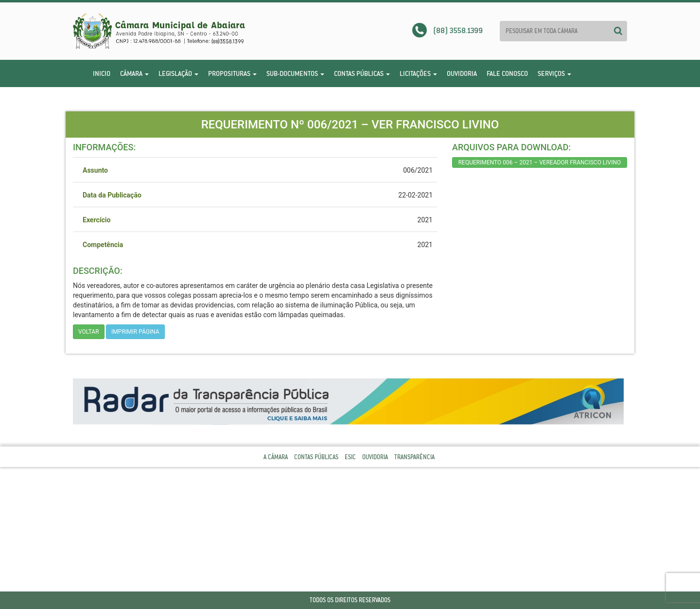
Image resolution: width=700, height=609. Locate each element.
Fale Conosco (507, 73)
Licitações (418, 73)
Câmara (134, 73)
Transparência (414, 457)
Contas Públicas (362, 73)
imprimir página (135, 332)
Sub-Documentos (295, 73)
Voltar (89, 332)
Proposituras (232, 73)
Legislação (178, 73)
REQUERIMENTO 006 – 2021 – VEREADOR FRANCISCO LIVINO (540, 162)
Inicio (102, 73)
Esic (350, 457)
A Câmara (276, 457)
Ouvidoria (462, 73)
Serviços (554, 73)
